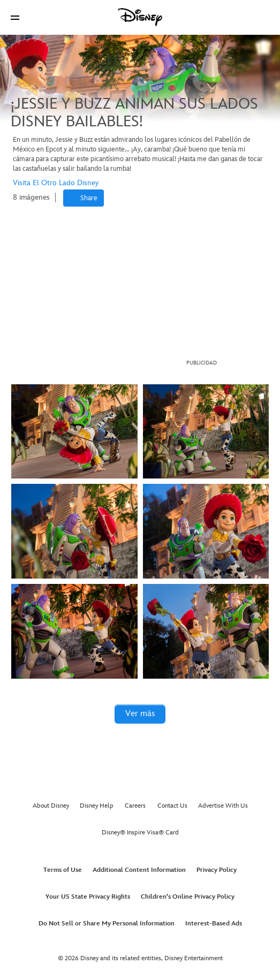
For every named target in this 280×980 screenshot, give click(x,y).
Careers (135, 806)
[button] (15, 17)
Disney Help (97, 806)
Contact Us (172, 806)
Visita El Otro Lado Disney (56, 183)
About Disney (51, 806)
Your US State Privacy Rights (88, 897)
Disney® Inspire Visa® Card (140, 833)
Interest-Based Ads (214, 924)
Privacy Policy (217, 870)
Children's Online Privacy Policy (188, 897)
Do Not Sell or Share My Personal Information (107, 924)
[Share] (84, 198)
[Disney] (140, 17)
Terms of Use (63, 870)
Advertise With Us (223, 806)
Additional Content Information (139, 870)
